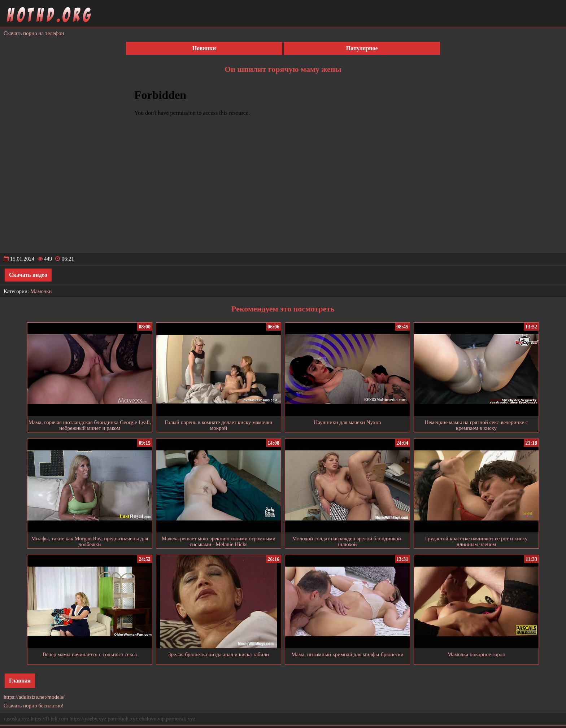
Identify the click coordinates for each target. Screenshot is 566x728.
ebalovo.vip (152, 719)
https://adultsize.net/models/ (34, 697)
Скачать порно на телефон (34, 33)
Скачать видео (28, 275)
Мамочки (41, 291)
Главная (20, 681)
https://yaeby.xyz (88, 719)
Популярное (362, 48)
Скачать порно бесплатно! (34, 706)
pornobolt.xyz (123, 719)
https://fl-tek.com (49, 719)
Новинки (204, 48)
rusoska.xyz (16, 719)
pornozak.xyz (181, 719)
